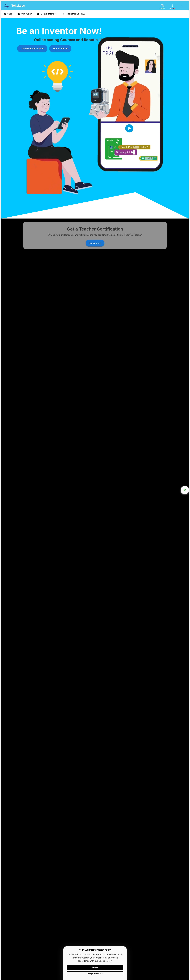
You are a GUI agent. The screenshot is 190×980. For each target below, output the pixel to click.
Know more (56, 451)
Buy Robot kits (59, 77)
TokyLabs (18, 6)
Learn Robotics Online (31, 77)
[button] (47, 14)
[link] (8, 14)
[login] (182, 6)
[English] (162, 6)
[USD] (172, 6)
